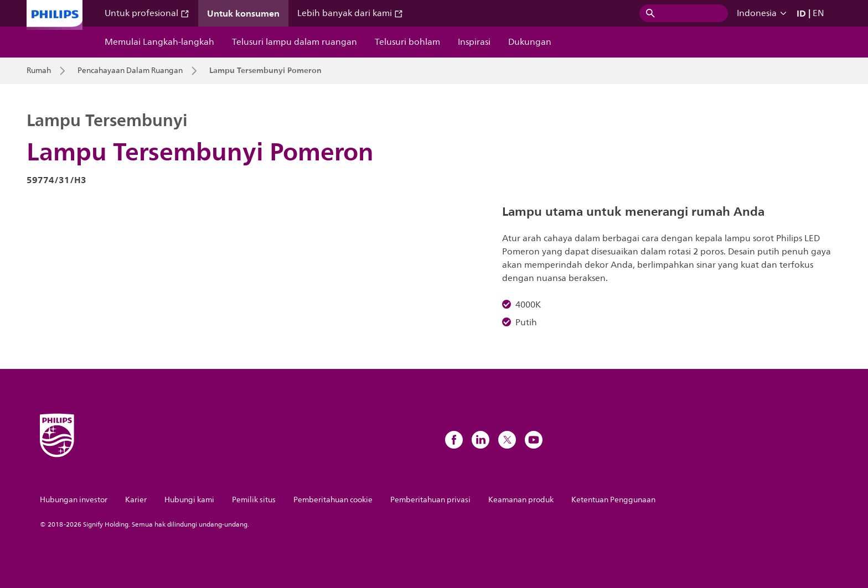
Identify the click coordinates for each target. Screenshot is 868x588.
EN (818, 13)
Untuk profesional (147, 13)
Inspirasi (474, 42)
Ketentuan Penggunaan (613, 500)
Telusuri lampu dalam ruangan (294, 42)
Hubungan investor (74, 500)
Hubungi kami (189, 500)
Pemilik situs (254, 500)
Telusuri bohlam (407, 42)
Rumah (39, 71)
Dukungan (530, 42)
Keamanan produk (521, 500)
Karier (136, 500)
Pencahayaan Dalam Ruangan (130, 71)
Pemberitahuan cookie (333, 500)
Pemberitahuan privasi (430, 500)
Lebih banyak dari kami (350, 13)
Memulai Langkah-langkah (159, 42)
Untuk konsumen (243, 13)
